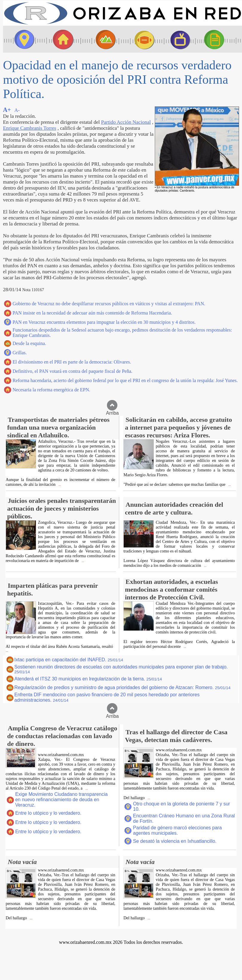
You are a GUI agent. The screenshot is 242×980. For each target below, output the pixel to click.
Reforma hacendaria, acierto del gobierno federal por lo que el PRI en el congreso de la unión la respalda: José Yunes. (125, 380)
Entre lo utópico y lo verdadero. (48, 813)
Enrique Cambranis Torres (30, 128)
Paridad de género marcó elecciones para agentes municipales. (177, 830)
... (59, 485)
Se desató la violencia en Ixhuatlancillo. (175, 841)
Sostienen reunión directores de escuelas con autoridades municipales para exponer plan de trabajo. (121, 669)
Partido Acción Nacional (126, 122)
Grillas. (20, 353)
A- (17, 110)
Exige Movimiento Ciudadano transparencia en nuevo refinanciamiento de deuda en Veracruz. (62, 800)
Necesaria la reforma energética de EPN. (51, 390)
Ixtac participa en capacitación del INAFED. (69, 660)
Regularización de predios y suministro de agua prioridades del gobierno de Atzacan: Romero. (122, 687)
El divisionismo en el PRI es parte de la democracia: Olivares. (72, 362)
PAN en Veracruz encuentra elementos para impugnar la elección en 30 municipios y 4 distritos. (104, 322)
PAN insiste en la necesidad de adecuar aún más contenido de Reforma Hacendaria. (92, 313)
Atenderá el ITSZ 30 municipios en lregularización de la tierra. (88, 679)
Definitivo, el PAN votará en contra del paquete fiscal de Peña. (72, 371)
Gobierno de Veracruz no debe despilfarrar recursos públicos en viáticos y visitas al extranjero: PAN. (109, 304)
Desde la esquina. (29, 343)
